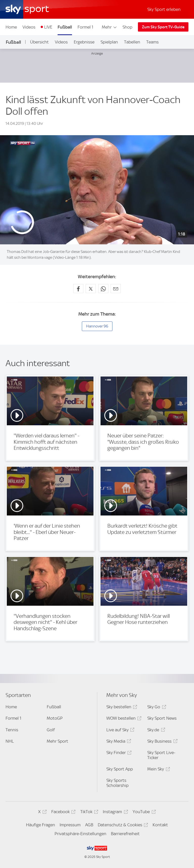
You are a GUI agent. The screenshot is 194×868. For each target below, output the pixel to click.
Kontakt (160, 825)
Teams (152, 42)
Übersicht (39, 42)
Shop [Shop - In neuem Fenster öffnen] (127, 27)
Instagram (115, 813)
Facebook (63, 813)
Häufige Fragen (41, 825)
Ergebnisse (84, 42)
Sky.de (155, 731)
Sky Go (156, 708)
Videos (29, 27)
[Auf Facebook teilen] (78, 289)
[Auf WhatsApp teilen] (103, 289)
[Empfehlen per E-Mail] (116, 289)
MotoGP (55, 718)
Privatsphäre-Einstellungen (80, 834)
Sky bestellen (121, 708)
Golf (51, 730)
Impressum (70, 825)
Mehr (110, 27)
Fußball (65, 27)
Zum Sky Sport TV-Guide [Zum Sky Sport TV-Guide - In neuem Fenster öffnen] (163, 27)
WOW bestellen (123, 719)
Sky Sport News (162, 718)
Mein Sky (158, 770)
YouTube (143, 813)
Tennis (12, 730)
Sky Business (162, 742)
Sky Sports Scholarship (117, 783)
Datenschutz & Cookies (122, 826)
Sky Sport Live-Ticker (161, 755)
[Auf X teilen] (91, 289)
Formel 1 (85, 27)
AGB (89, 825)
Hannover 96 (97, 326)
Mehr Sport (57, 741)
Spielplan (109, 42)
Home (11, 27)
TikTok (89, 813)
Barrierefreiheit (125, 834)
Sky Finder (118, 753)
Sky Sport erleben (164, 9)
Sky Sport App (120, 769)
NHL (10, 741)
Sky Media (118, 742)
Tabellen (132, 42)
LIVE (48, 27)
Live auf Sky (120, 731)
